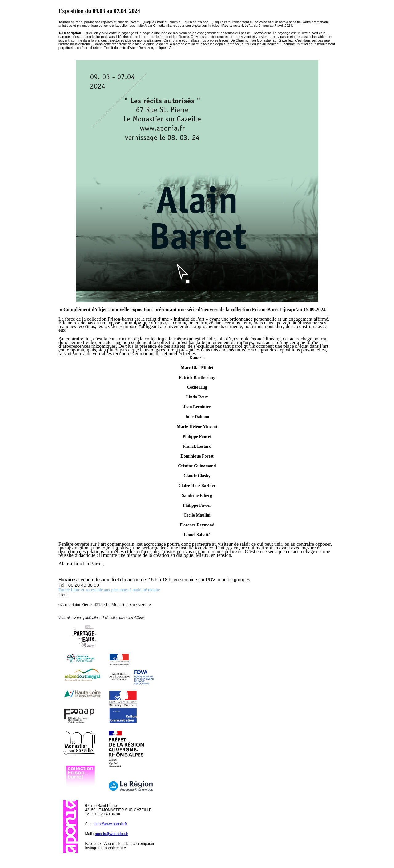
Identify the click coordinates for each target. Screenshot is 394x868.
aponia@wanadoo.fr (112, 834)
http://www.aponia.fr (111, 824)
